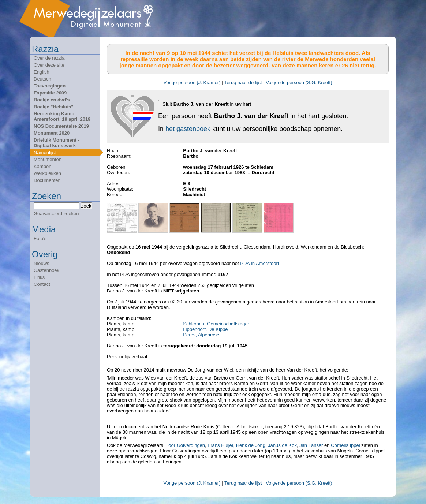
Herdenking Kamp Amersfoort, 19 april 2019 (62, 116)
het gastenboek (188, 129)
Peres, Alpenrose (201, 335)
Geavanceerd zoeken (56, 214)
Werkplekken (47, 173)
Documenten (47, 180)
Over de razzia (49, 58)
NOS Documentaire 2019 (61, 126)
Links (39, 277)
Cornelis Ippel (345, 445)
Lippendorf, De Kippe (205, 329)
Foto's (40, 238)
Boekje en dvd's (52, 100)
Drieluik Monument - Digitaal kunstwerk (57, 143)
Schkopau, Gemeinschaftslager (216, 324)
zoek (86, 206)
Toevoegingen (50, 86)
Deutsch (42, 79)
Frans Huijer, (221, 445)
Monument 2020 (52, 133)
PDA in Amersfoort (259, 263)
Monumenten (48, 159)
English (42, 72)
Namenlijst (45, 152)
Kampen (42, 166)
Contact (42, 284)
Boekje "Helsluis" (53, 107)
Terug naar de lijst (243, 83)
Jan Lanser (311, 445)
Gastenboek (46, 270)
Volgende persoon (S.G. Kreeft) (299, 83)
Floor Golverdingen (184, 445)
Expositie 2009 (50, 93)
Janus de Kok (282, 445)
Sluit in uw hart (207, 104)
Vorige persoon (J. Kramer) (192, 83)
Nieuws (42, 263)
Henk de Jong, (251, 445)
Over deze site (49, 65)
